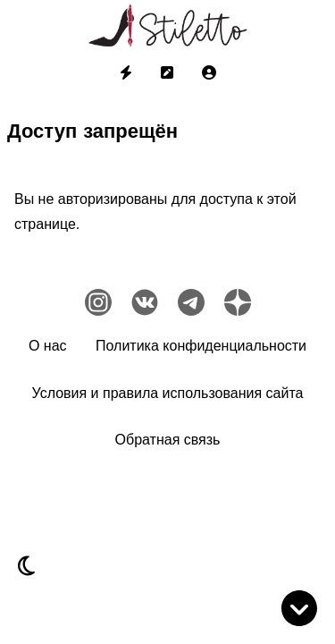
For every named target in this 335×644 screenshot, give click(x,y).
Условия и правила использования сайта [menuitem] (168, 393)
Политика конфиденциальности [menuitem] (201, 346)
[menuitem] (126, 74)
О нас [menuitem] (48, 346)
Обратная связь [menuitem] (168, 440)
